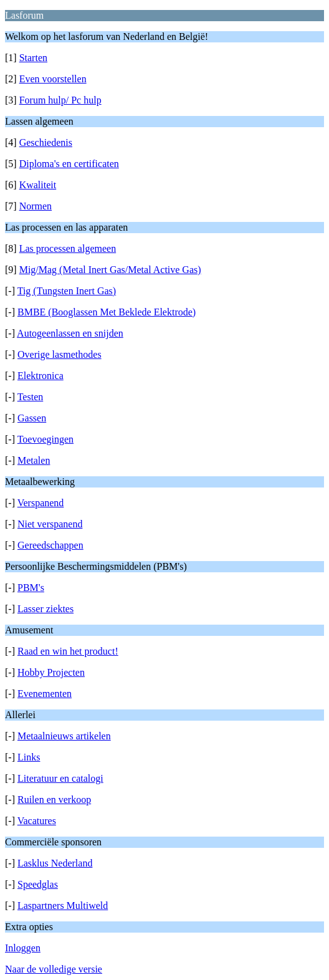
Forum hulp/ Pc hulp (60, 100)
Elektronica (41, 376)
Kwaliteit (38, 185)
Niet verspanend (50, 524)
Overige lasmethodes (60, 354)
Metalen (34, 460)
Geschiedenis (46, 142)
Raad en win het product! (68, 651)
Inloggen (23, 948)
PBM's (31, 588)
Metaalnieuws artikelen (64, 736)
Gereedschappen (50, 545)
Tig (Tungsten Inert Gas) (67, 291)
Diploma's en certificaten (69, 164)
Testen (31, 397)
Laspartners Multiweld (63, 906)
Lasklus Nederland (55, 863)
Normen (36, 206)
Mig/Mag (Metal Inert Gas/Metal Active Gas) (110, 270)
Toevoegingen (45, 439)
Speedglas (38, 884)
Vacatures (37, 821)
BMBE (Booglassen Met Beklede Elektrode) (107, 312)
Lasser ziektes (45, 609)
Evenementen (45, 694)
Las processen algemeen (68, 248)
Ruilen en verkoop (54, 800)
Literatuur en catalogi (60, 778)
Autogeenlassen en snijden (70, 333)
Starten (33, 58)
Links (29, 757)
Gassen (32, 418)
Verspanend (41, 503)
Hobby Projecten (51, 672)
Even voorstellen (53, 79)
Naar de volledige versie (54, 969)
